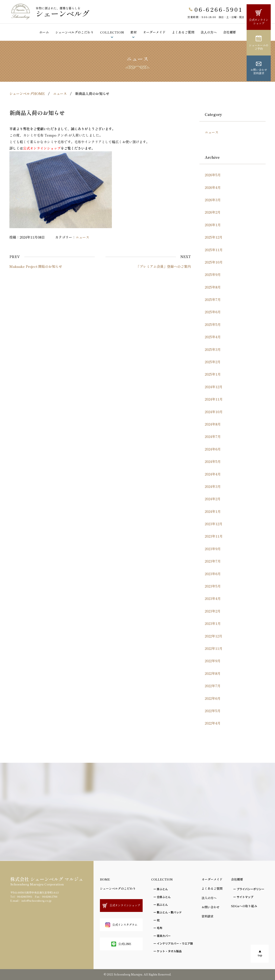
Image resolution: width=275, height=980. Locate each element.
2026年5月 (213, 175)
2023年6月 (213, 574)
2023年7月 (213, 561)
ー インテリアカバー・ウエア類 (173, 943)
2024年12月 (214, 387)
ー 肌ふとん (161, 905)
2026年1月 (213, 225)
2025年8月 (213, 287)
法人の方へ (209, 898)
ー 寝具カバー (162, 936)
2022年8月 (213, 673)
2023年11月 (214, 536)
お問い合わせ (211, 907)
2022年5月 (213, 711)
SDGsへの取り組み (244, 906)
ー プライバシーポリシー (249, 889)
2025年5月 (213, 324)
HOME (105, 879)
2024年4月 (213, 474)
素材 (133, 32)
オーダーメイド (154, 32)
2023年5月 (213, 586)
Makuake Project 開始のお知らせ (36, 266)
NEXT (186, 257)
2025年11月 (214, 250)
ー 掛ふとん (161, 889)
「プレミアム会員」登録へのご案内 (164, 266)
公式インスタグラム (121, 925)
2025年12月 (214, 237)
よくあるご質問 (183, 32)
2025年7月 (213, 299)
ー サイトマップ (243, 897)
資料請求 (208, 916)
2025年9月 (213, 274)
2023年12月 (214, 524)
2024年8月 (213, 424)
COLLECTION (112, 32)
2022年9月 (213, 661)
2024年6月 (213, 449)
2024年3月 (213, 486)
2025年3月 (213, 349)
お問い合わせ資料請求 (259, 68)
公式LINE (121, 944)
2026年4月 (213, 187)
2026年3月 (213, 200)
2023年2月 (213, 611)
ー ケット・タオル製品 (167, 951)
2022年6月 (213, 698)
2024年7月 (213, 436)
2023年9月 (213, 549)
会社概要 (230, 32)
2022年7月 (213, 686)
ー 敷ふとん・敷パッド (167, 912)
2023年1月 (213, 623)
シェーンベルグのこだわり (75, 32)
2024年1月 (213, 511)
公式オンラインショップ (259, 17)
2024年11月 (214, 399)
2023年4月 (213, 598)
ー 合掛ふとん (162, 897)
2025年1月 (213, 374)
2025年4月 (213, 337)
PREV (15, 257)
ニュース (60, 93)
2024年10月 (214, 412)
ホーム (44, 32)
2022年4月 (213, 723)
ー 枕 (156, 920)
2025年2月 (213, 362)
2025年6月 (213, 312)
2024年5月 (213, 461)
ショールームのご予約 (259, 43)
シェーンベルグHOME (27, 93)
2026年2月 (213, 212)
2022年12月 (214, 636)
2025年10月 (214, 262)
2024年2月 (213, 499)
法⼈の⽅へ (209, 32)
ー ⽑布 (158, 928)
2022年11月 (214, 648)
